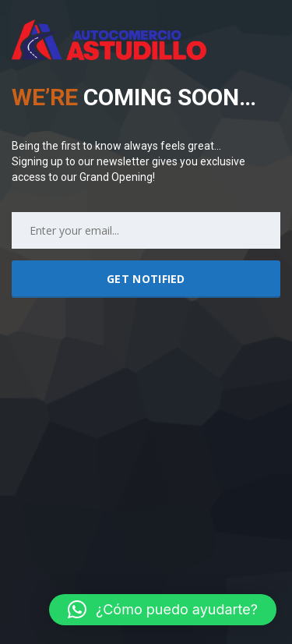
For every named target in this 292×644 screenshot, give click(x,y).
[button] (163, 610)
